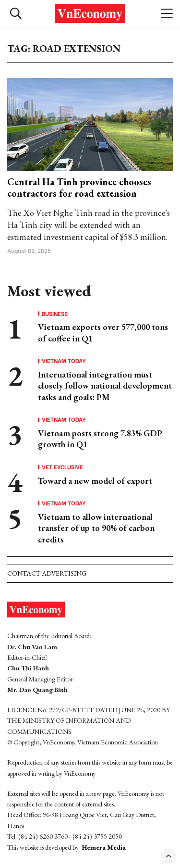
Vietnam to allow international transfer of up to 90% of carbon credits (96, 528)
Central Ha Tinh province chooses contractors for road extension (79, 188)
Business (55, 314)
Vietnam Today (64, 361)
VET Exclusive (62, 467)
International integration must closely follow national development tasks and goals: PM (105, 386)
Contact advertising (47, 573)
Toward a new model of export (95, 481)
